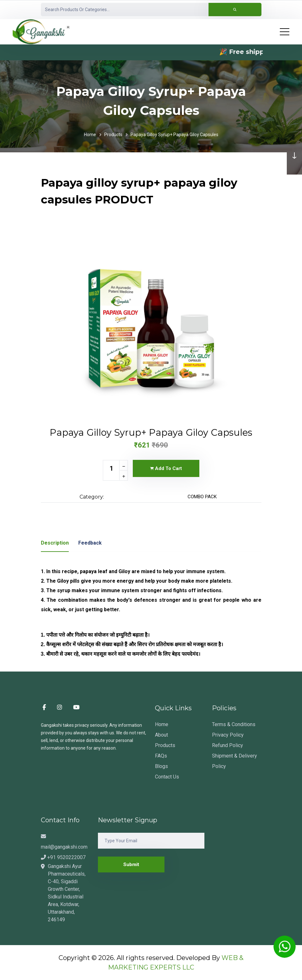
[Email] (151, 841)
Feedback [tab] (90, 543)
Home (90, 135)
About (161, 735)
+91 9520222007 (63, 857)
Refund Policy (228, 745)
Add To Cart (166, 468)
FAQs (161, 756)
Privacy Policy (228, 735)
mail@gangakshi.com (64, 842)
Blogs (161, 766)
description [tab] (55, 543)
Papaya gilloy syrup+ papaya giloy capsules (174, 135)
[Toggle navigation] (285, 32)
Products (113, 135)
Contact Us (167, 777)
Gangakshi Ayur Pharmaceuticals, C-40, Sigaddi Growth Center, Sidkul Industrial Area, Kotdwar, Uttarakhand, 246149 (67, 893)
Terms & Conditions (234, 724)
